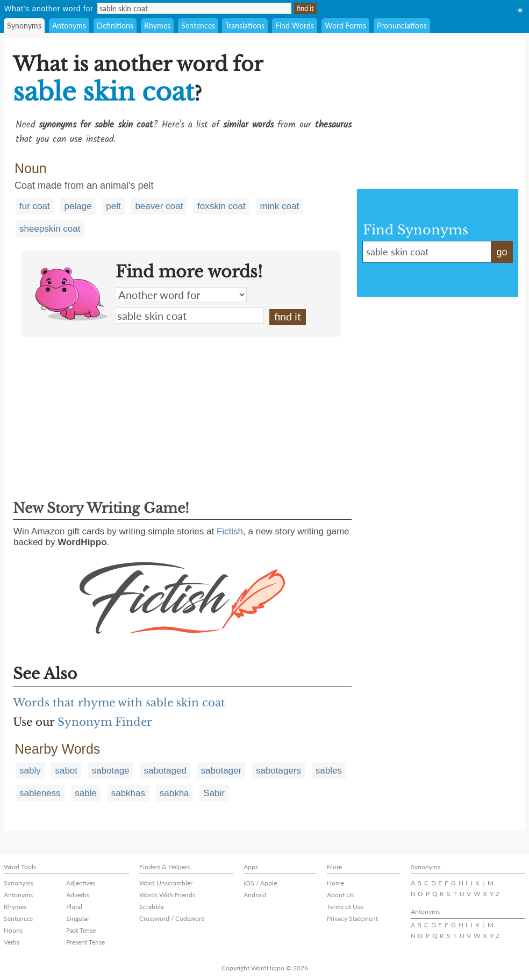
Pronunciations (402, 26)
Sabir (214, 793)
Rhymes (157, 26)
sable (86, 793)
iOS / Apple (260, 883)
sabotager (221, 771)
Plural (74, 907)
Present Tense (85, 942)
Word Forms (345, 26)
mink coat (279, 206)
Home (335, 883)
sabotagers (278, 771)
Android (255, 895)
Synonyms (24, 26)
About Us (340, 895)
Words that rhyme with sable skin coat (119, 703)
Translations (245, 26)
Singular (78, 918)
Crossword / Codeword (172, 918)
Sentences (198, 26)
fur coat (35, 206)
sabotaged (165, 771)
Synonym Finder (105, 722)
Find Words (295, 26)
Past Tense (81, 930)
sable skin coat (190, 316)
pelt (113, 206)
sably (30, 771)
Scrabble (152, 907)
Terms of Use (345, 907)
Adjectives (81, 883)
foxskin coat (221, 206)
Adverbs (78, 895)
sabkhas (128, 793)
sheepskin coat (50, 229)
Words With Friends (167, 895)
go (502, 252)
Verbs (12, 942)
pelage (78, 206)
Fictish (230, 531)
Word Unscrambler (166, 883)
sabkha (174, 793)
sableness (40, 793)
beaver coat (159, 206)
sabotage (111, 771)
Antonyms (69, 26)
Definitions (115, 26)
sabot (66, 771)
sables (329, 771)
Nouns (13, 930)
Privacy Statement (352, 918)
